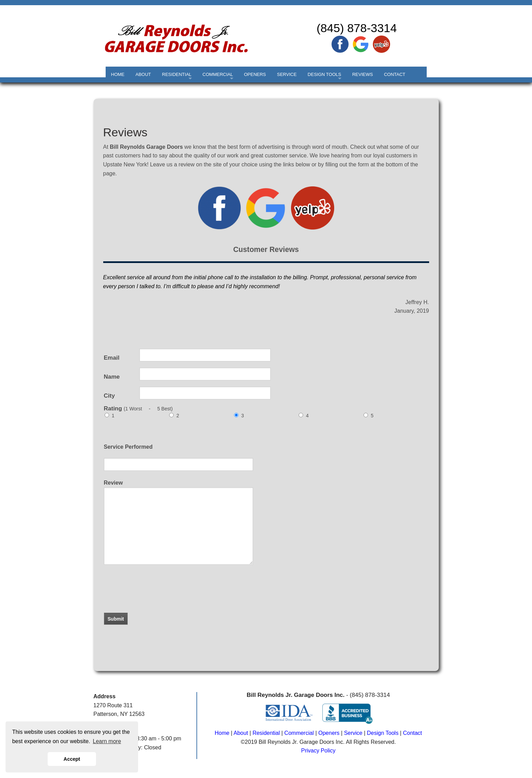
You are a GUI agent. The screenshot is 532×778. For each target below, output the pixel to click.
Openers (329, 733)
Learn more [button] (107, 741)
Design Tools (383, 733)
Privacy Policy (318, 751)
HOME (118, 74)
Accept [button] (72, 759)
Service (353, 733)
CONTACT (395, 74)
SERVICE (287, 74)
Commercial (299, 733)
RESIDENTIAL (177, 74)
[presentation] (146, 596)
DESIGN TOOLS (324, 74)
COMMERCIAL (218, 74)
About (241, 733)
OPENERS (255, 74)
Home (222, 733)
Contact (412, 733)
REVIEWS (362, 74)
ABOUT (143, 74)
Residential (266, 733)
